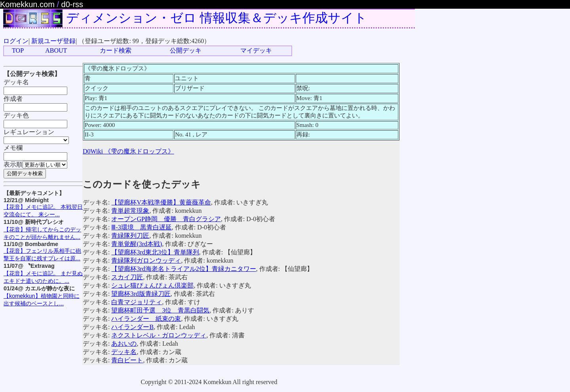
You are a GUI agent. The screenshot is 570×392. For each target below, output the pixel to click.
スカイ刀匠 (127, 277)
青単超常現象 (130, 211)
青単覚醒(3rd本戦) (137, 244)
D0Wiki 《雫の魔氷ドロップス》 (128, 151)
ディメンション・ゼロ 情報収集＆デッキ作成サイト (217, 18)
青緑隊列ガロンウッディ (146, 260)
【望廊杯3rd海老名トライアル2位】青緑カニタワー (183, 269)
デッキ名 (124, 352)
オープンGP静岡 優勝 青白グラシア (166, 219)
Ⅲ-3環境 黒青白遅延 (141, 227)
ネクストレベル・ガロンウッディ (159, 335)
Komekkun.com (27, 4)
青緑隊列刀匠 (130, 236)
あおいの (124, 344)
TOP (18, 50)
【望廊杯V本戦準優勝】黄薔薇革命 (161, 202)
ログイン (16, 41)
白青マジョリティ (137, 302)
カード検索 (116, 50)
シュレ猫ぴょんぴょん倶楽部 (152, 285)
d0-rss (72, 4)
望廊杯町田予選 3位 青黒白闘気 (160, 310)
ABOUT (56, 50)
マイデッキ (256, 50)
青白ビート (127, 360)
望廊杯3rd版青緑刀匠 (141, 294)
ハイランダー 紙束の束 (146, 319)
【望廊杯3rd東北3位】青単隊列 (155, 252)
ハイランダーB (132, 327)
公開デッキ (186, 50)
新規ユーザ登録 (53, 41)
